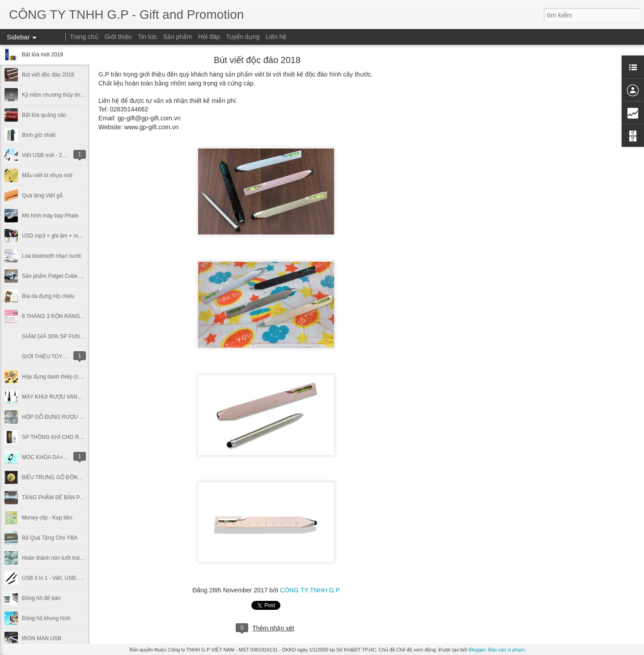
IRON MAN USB (42, 638)
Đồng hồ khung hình (46, 618)
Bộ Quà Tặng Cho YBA (50, 538)
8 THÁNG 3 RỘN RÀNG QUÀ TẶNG (66, 316)
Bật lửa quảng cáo (44, 115)
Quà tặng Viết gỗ (42, 196)
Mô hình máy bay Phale (50, 216)
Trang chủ (84, 37)
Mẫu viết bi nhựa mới (47, 175)
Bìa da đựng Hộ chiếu (48, 296)
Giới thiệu (118, 37)
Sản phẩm (178, 37)
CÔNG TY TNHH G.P (310, 590)
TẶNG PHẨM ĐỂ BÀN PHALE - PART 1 (69, 498)
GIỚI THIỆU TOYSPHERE (53, 357)
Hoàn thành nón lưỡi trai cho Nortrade (67, 558)
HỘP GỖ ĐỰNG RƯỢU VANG (58, 417)
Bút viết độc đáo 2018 (48, 75)
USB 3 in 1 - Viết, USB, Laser (57, 578)
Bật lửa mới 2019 (42, 55)
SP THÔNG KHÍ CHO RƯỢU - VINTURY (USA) (78, 437)
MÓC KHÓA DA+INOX (49, 457)
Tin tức (147, 37)
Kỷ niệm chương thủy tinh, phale (61, 95)
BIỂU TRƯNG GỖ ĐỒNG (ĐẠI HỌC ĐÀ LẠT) (76, 477)
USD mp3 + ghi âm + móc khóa (59, 236)
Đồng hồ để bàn (41, 598)
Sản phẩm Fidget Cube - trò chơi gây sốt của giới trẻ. (85, 276)
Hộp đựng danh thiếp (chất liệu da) (64, 377)
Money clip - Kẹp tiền (47, 518)
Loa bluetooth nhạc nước (52, 256)
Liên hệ (276, 37)
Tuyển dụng (243, 37)
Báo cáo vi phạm (506, 650)
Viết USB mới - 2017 (46, 155)
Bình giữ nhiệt (39, 135)
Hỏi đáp (209, 37)
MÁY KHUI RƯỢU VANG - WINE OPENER (73, 397)
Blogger (477, 650)
